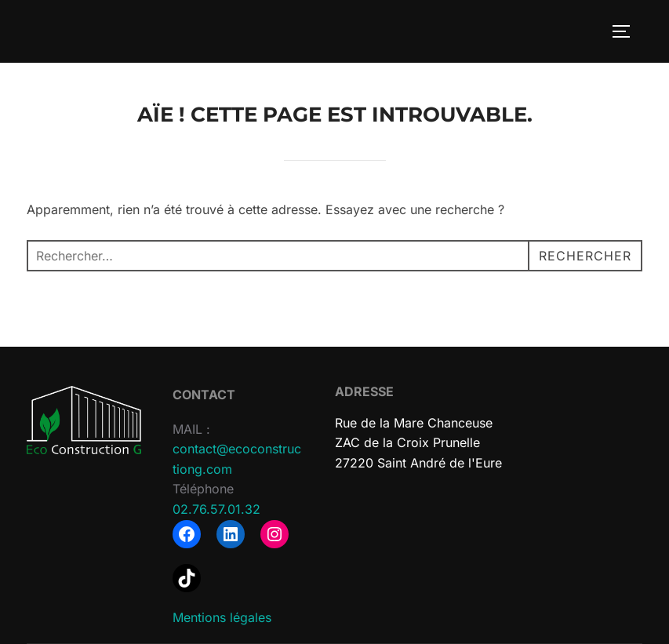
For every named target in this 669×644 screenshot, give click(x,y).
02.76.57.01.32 (216, 509)
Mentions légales (222, 617)
